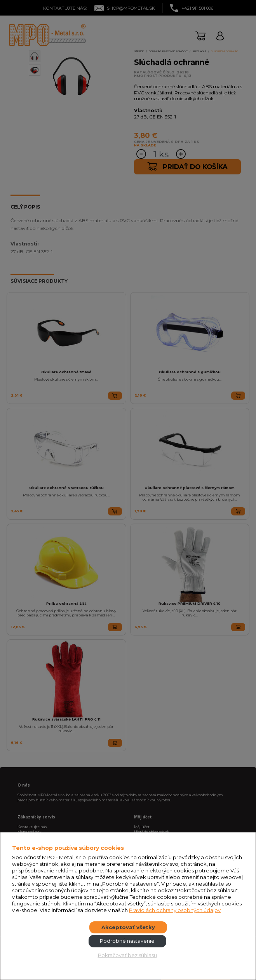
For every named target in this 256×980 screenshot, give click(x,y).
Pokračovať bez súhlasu (127, 955)
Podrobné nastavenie (127, 941)
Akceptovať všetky (128, 927)
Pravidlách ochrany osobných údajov (175, 910)
